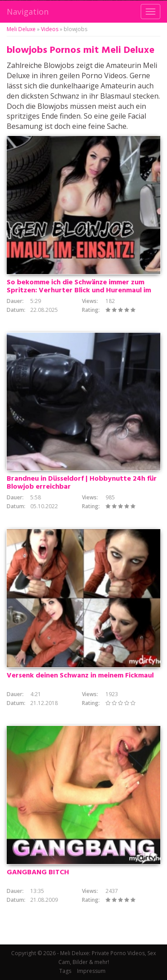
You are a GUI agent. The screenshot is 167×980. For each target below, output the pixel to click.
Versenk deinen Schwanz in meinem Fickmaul (80, 676)
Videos (50, 29)
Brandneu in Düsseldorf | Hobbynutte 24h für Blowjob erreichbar (82, 483)
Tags (65, 971)
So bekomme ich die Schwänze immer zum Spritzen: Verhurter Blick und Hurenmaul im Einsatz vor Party (79, 291)
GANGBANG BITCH (38, 872)
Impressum (91, 971)
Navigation (28, 12)
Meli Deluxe (21, 29)
